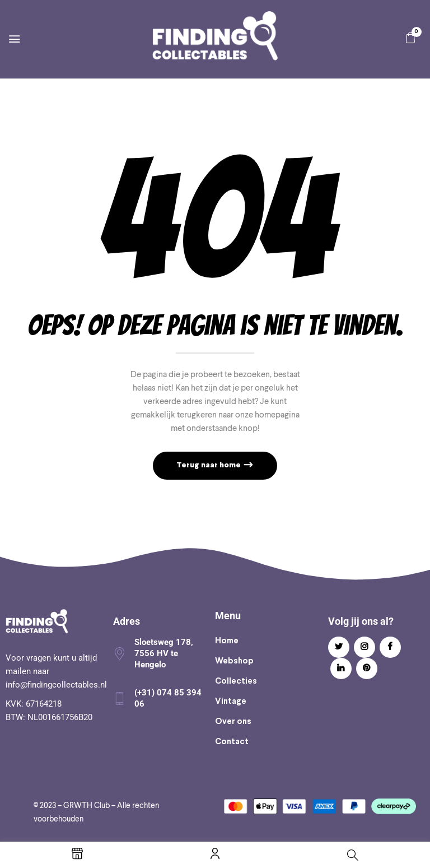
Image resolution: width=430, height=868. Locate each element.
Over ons (233, 722)
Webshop (234, 661)
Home (227, 641)
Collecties (236, 681)
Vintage (231, 702)
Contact (232, 742)
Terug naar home (209, 465)
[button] (410, 38)
